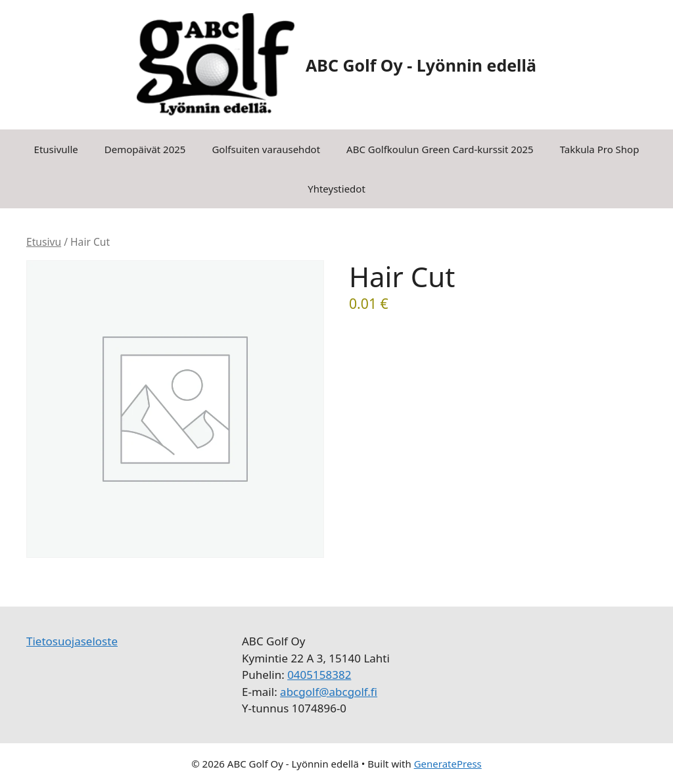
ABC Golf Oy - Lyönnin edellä (421, 65)
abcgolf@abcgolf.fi (329, 692)
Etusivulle (56, 149)
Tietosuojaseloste (72, 641)
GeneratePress (448, 764)
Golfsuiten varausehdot (266, 149)
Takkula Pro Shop (600, 149)
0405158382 (319, 675)
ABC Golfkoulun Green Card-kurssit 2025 (440, 149)
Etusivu (44, 242)
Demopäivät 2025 (145, 149)
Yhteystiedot (336, 189)
